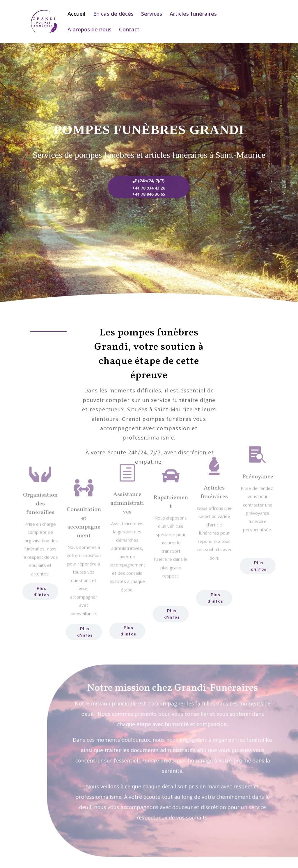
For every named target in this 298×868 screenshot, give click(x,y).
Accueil (77, 14)
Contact (129, 30)
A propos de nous (89, 30)
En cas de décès (113, 14)
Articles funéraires (193, 14)
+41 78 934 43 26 (142, 188)
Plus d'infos (41, 592)
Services (152, 14)
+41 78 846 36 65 (142, 194)
